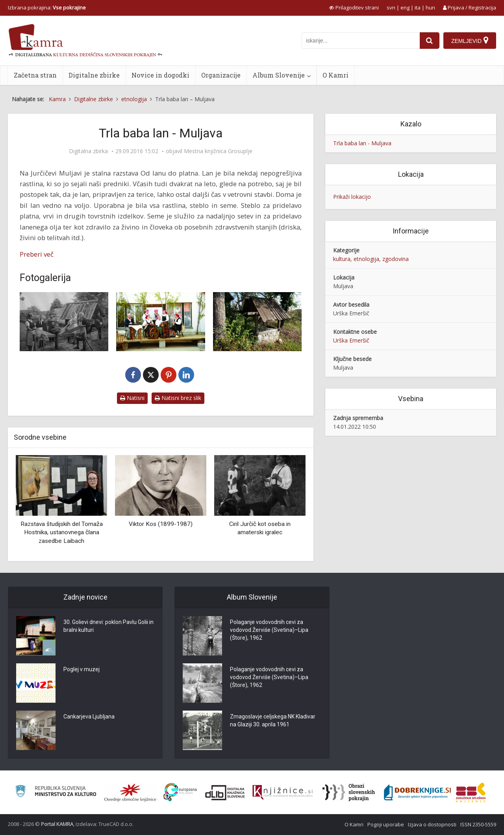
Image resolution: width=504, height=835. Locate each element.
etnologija (366, 259)
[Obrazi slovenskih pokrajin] (349, 792)
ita (418, 7)
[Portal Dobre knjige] (417, 792)
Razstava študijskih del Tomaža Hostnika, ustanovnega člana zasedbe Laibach (62, 532)
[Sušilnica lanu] (257, 322)
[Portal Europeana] (180, 792)
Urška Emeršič (351, 340)
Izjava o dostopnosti (432, 824)
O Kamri (335, 75)
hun (430, 7)
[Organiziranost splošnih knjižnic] (130, 792)
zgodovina (396, 259)
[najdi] (430, 41)
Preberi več (37, 254)
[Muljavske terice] (160, 322)
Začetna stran (35, 75)
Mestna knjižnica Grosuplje (218, 151)
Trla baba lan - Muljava (362, 143)
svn (391, 7)
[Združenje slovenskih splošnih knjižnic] (283, 792)
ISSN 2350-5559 (478, 824)
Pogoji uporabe (386, 824)
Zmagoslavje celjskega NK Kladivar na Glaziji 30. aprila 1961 (273, 720)
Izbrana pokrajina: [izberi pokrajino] (47, 7)
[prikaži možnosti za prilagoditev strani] (354, 7)
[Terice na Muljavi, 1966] (64, 322)
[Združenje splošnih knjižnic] (471, 792)
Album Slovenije (279, 75)
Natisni (132, 398)
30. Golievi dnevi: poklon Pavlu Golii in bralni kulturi (108, 626)
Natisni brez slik (178, 398)
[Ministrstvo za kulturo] (56, 792)
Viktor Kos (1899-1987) (161, 524)
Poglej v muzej (82, 669)
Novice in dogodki (160, 75)
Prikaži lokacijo (352, 197)
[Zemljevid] (470, 41)
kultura (342, 259)
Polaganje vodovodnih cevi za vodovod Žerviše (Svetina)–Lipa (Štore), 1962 (269, 630)
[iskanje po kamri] (361, 41)
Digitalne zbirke (94, 75)
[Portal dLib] (225, 792)
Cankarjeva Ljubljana (89, 717)
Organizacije (221, 75)
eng (405, 7)
